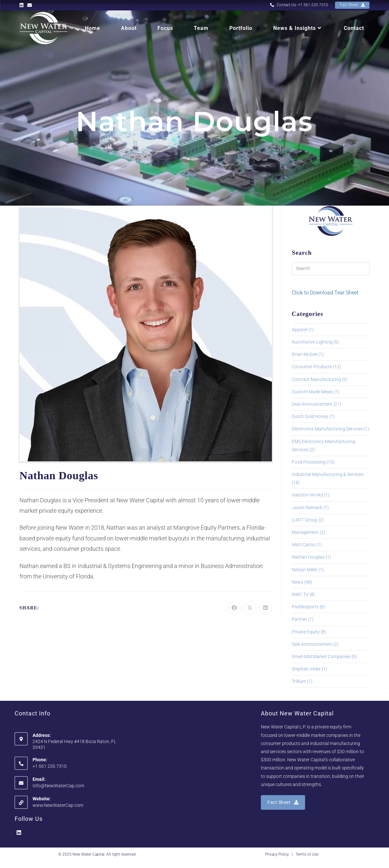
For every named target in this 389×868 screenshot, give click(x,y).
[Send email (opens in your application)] (30, 5)
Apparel (300, 330)
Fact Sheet (352, 5)
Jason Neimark (307, 508)
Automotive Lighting (312, 342)
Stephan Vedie (306, 669)
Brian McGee (305, 354)
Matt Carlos (304, 545)
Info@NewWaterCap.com (58, 786)
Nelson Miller (305, 570)
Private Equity (306, 632)
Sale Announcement (312, 644)
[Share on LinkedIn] (265, 608)
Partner (299, 619)
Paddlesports (305, 607)
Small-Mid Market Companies (321, 657)
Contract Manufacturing (316, 379)
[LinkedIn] (19, 833)
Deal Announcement (312, 404)
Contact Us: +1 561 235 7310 (299, 5)
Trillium (299, 681)
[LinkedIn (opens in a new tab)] (22, 5)
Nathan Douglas (308, 557)
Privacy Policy (277, 854)
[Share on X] (250, 608)
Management (305, 532)
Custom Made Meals (312, 392)
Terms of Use (307, 854)
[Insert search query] (331, 269)
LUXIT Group (305, 520)
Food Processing (309, 462)
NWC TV (300, 594)
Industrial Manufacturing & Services (328, 474)
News (297, 582)
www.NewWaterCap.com (58, 805)
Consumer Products (312, 367)
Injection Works (307, 495)
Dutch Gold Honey (310, 416)
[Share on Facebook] (234, 608)
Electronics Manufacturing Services (327, 429)
